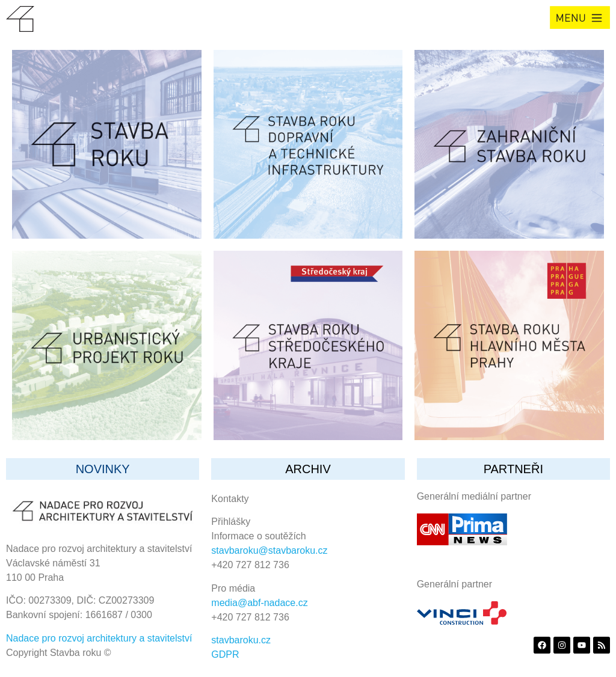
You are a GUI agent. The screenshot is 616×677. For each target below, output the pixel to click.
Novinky (103, 469)
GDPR (225, 654)
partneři (513, 469)
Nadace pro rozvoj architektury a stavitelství (99, 638)
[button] (580, 17)
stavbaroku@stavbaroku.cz (269, 550)
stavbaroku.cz (241, 640)
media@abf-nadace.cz (259, 603)
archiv (308, 469)
